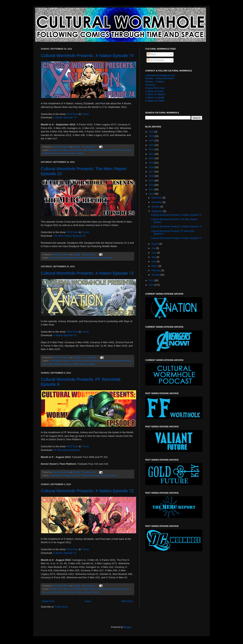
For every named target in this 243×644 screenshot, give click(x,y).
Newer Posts (48, 601)
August (155, 244)
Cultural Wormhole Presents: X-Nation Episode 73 (87, 273)
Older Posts (127, 601)
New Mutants (90, 150)
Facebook (150, 85)
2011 (152, 281)
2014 (152, 185)
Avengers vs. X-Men (59, 150)
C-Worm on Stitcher (155, 94)
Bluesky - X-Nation (155, 82)
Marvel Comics (76, 150)
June (154, 253)
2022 (152, 149)
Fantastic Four (69, 475)
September (157, 211)
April (154, 262)
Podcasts (101, 150)
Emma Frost (88, 361)
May (154, 257)
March (155, 266)
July (154, 248)
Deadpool (67, 258)
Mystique (113, 361)
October (156, 207)
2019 (152, 163)
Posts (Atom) (61, 607)
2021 (152, 154)
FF (78, 475)
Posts (152, 54)
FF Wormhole (86, 475)
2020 (152, 158)
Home (88, 601)
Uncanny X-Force (114, 150)
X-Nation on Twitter (155, 101)
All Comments (156, 60)
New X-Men (48, 364)
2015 (152, 181)
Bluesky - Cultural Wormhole (160, 78)
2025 (152, 136)
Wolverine (54, 153)
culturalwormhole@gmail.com (160, 75)
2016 (152, 176)
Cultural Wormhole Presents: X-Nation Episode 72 (87, 491)
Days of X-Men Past (72, 361)
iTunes (85, 114)
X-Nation (80, 153)
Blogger (127, 627)
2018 (152, 167)
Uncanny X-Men (71, 364)
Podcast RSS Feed (155, 88)
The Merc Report (105, 258)
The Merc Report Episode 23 (69, 236)
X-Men (72, 153)
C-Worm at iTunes (154, 91)
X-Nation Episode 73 (65, 335)
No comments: (89, 147)
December (157, 198)
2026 (152, 132)
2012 (152, 194)
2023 (152, 145)
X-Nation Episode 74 (65, 117)
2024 (152, 141)
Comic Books (56, 258)
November (157, 202)
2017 (152, 172)
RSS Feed (73, 114)
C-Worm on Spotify (155, 98)
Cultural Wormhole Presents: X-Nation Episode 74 (87, 56)
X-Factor (64, 153)
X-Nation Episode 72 (65, 553)
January (156, 275)
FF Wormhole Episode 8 (67, 450)
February (156, 270)
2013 (152, 190)
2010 (152, 285)
